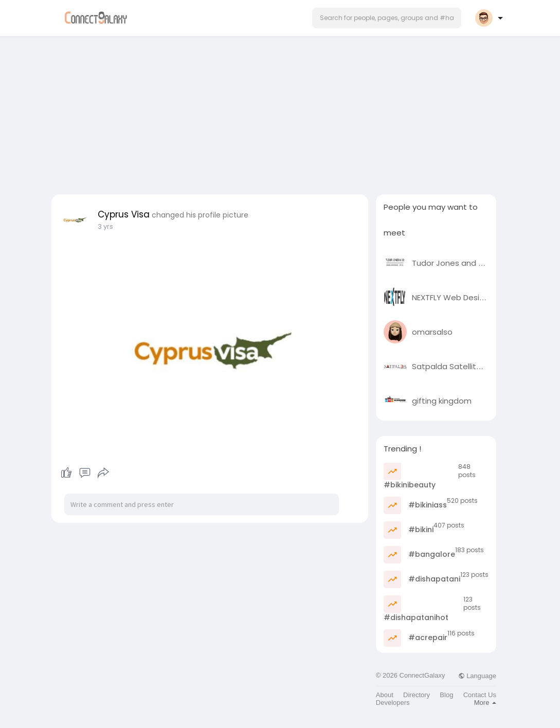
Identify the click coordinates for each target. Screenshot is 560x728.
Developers (393, 703)
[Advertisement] (280, 112)
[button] (387, 18)
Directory (417, 695)
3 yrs (105, 226)
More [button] (485, 703)
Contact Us (480, 695)
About (385, 695)
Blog (446, 695)
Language (477, 676)
